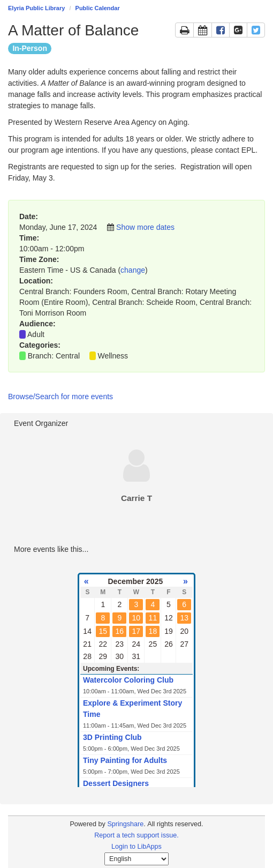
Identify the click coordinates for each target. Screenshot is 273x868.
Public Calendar (98, 8)
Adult (36, 334)
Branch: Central (54, 356)
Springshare (125, 824)
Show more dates (145, 227)
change (133, 270)
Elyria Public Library (36, 8)
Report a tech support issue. (136, 835)
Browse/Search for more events (60, 396)
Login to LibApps (136, 847)
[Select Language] (136, 859)
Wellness (113, 356)
